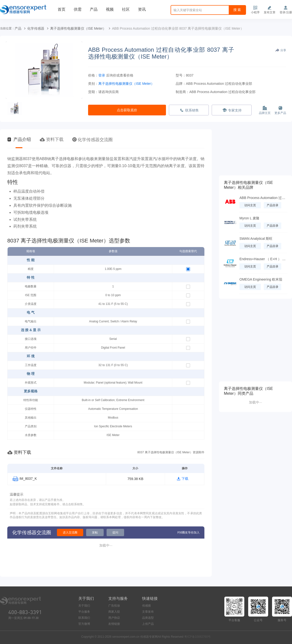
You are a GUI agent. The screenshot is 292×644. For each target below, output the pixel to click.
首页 (62, 9)
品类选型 (148, 618)
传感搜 (146, 606)
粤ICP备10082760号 (197, 637)
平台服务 (84, 612)
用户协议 (114, 618)
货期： (93, 92)
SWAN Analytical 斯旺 (256, 239)
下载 (185, 479)
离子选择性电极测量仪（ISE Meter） (78, 28)
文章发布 (148, 612)
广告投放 (114, 606)
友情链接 (114, 624)
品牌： (181, 84)
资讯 (142, 9)
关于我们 (84, 606)
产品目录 (273, 205)
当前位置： (7, 28)
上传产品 (148, 624)
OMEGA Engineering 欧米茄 (261, 279)
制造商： (182, 92)
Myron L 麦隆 (249, 218)
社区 (126, 9)
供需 (78, 9)
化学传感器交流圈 (92, 140)
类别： (93, 84)
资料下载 (52, 139)
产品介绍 (19, 139)
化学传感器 (36, 28)
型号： (181, 75)
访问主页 (250, 205)
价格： (93, 75)
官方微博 (84, 624)
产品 (94, 9)
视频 (110, 9)
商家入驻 (114, 612)
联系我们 (84, 618)
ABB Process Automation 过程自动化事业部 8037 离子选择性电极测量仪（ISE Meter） (178, 28)
